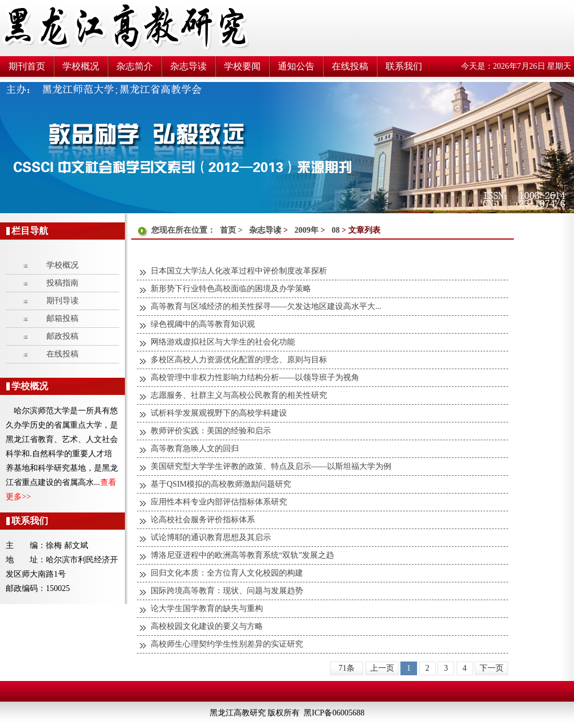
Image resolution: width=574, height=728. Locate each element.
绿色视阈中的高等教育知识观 (203, 324)
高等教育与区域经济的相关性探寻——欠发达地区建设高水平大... (266, 306)
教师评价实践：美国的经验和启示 (211, 431)
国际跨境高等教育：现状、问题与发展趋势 (227, 591)
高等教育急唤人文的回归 (195, 449)
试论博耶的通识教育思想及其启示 (211, 537)
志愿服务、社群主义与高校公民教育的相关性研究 (239, 395)
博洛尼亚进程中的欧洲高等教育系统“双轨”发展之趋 (242, 555)
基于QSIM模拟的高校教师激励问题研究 (221, 484)
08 (336, 230)
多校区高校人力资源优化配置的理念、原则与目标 (239, 360)
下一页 (492, 668)
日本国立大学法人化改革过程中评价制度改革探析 (239, 271)
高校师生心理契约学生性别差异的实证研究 (227, 644)
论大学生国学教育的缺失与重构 (207, 608)
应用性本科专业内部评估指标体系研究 (219, 502)
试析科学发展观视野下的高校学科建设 (219, 413)
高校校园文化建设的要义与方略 (207, 626)
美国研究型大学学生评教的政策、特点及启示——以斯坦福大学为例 (271, 466)
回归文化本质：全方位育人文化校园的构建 (227, 573)
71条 (347, 668)
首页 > (232, 230)
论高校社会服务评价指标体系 (203, 520)
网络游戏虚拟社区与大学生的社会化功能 (223, 342)
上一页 (382, 668)
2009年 (306, 230)
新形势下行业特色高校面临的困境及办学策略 (231, 289)
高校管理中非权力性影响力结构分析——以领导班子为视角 (255, 377)
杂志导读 (265, 230)
